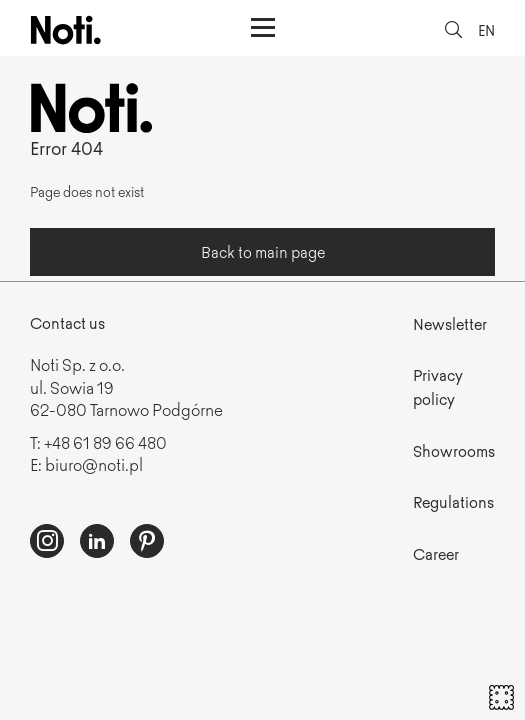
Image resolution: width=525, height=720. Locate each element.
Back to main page (263, 251)
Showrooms (454, 450)
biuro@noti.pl (94, 464)
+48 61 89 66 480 (105, 442)
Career (436, 553)
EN (486, 29)
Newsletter (450, 323)
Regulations (453, 501)
